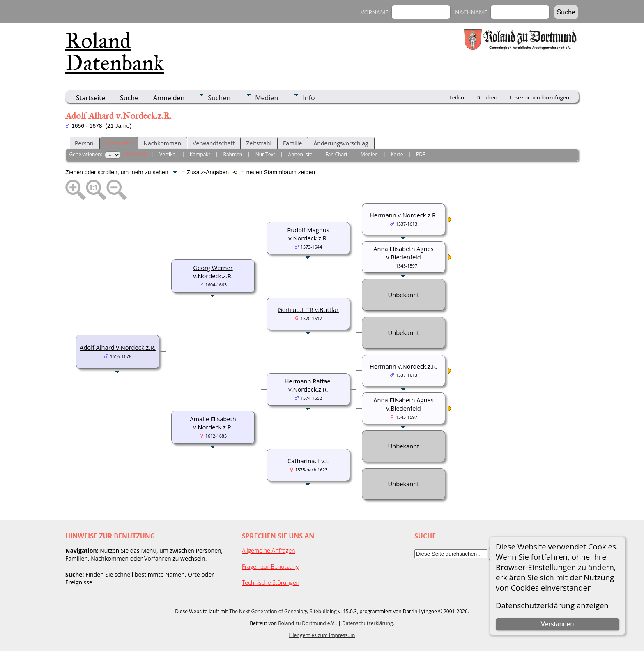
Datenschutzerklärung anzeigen (552, 605)
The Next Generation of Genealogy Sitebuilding (283, 611)
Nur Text (265, 154)
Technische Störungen (271, 583)
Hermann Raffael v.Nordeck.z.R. (308, 385)
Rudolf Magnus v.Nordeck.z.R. (308, 234)
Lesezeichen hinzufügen (539, 97)
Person (84, 143)
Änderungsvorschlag (341, 143)
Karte (397, 154)
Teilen (457, 97)
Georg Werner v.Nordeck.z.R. (213, 272)
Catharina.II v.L (308, 461)
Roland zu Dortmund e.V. (307, 623)
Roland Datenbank (115, 52)
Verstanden (557, 624)
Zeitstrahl (259, 143)
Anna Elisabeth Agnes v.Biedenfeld (404, 253)
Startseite (91, 98)
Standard (136, 154)
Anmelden (169, 98)
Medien (267, 98)
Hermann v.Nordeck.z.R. (404, 215)
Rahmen (233, 154)
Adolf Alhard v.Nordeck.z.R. (118, 347)
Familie (292, 143)
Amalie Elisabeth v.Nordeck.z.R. (213, 423)
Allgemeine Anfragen (269, 551)
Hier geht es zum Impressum (322, 635)
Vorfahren (119, 143)
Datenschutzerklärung (368, 623)
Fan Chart (336, 154)
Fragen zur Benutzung (270, 567)
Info (309, 98)
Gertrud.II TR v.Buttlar (308, 309)
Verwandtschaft (214, 143)
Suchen (219, 98)
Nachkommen (162, 143)
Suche (129, 98)
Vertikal (168, 154)
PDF (421, 154)
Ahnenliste (300, 154)
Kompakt (200, 154)
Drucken (487, 97)
